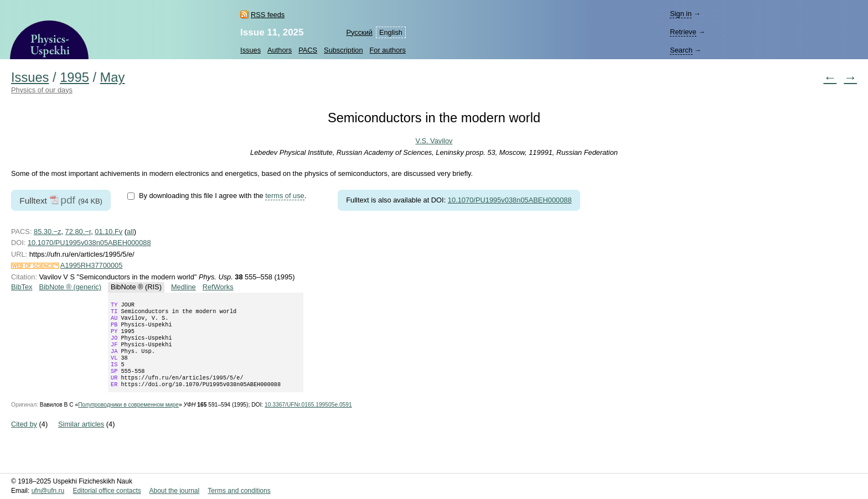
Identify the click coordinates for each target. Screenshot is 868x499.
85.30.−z (47, 232)
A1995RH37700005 (91, 265)
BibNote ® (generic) (70, 287)
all (130, 232)
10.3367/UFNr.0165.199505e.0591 (308, 419)
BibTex (22, 287)
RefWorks (218, 287)
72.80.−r (78, 232)
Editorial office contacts (107, 491)
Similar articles (81, 438)
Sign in (681, 14)
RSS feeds (268, 15)
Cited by (24, 438)
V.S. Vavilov (434, 141)
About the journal (174, 491)
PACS (308, 50)
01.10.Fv (108, 232)
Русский (359, 32)
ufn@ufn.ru (48, 491)
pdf (68, 200)
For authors (388, 50)
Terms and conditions (239, 491)
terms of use (285, 196)
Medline (184, 287)
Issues (250, 50)
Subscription (343, 50)
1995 (74, 77)
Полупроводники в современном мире (128, 419)
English (391, 32)
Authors (280, 50)
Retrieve (683, 32)
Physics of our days (42, 90)
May (113, 77)
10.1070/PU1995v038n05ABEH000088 (510, 200)
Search (681, 50)
